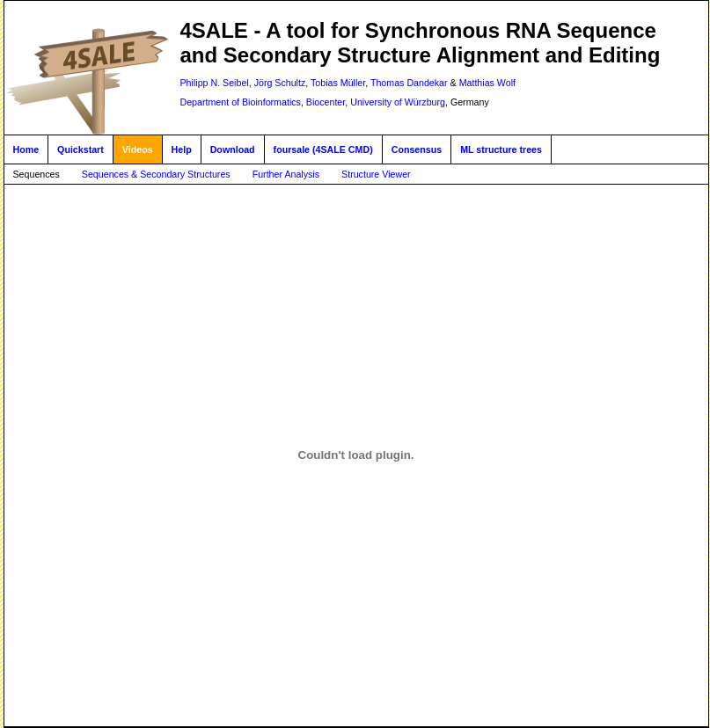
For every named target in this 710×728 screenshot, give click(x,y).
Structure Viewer (376, 174)
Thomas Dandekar (409, 83)
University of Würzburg (398, 102)
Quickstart (81, 149)
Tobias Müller (338, 83)
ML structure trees (501, 149)
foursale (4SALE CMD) (323, 149)
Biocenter (326, 102)
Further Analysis (286, 174)
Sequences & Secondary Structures (156, 174)
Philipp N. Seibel (215, 83)
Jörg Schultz (280, 83)
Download (233, 149)
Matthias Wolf (487, 83)
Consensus (417, 149)
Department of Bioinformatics (241, 102)
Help (182, 149)
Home (26, 149)
